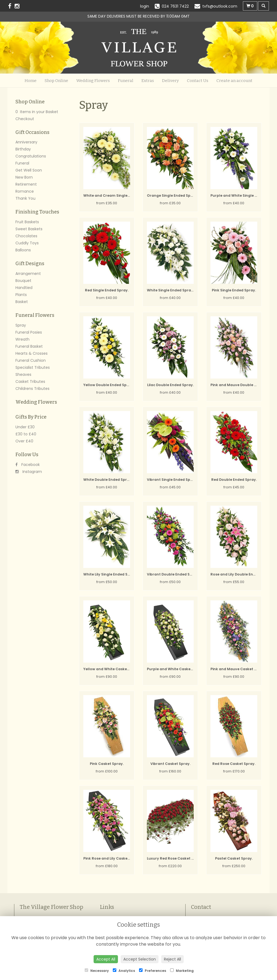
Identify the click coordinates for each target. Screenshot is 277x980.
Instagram (29, 472)
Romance (25, 191)
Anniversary (26, 142)
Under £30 (25, 427)
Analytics (124, 971)
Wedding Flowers (93, 81)
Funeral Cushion (31, 360)
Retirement (26, 184)
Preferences (153, 971)
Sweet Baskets (29, 229)
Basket (22, 302)
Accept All (106, 959)
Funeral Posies (29, 332)
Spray (21, 325)
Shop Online (56, 81)
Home (31, 81)
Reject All (172, 959)
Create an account (234, 81)
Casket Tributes (30, 382)
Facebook (28, 465)
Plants (21, 295)
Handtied (24, 288)
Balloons (23, 250)
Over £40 (24, 441)
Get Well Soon (29, 170)
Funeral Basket (29, 346)
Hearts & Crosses (32, 353)
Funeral (126, 81)
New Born (24, 177)
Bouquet (23, 281)
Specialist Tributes (33, 367)
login (145, 6)
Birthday (23, 149)
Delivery (170, 81)
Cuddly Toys (27, 243)
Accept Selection (140, 959)
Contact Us (198, 81)
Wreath (22, 339)
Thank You (25, 198)
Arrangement (28, 274)
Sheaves (23, 374)
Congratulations (31, 156)
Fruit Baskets (27, 222)
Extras (148, 81)
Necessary (97, 971)
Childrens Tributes (32, 389)
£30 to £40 (26, 434)
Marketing (182, 971)
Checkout (25, 119)
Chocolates (26, 236)
